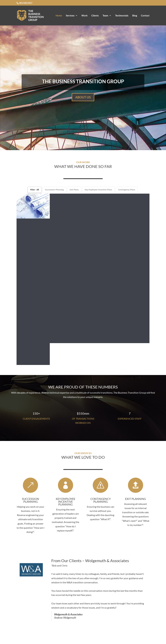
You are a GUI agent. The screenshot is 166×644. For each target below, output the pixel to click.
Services (70, 16)
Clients (95, 16)
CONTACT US (83, 585)
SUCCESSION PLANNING (31, 337)
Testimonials (122, 16)
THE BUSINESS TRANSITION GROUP (83, 81)
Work (84, 16)
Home (59, 16)
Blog (135, 16)
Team (105, 16)
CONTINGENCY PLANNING (101, 337)
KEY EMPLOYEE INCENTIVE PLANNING (66, 339)
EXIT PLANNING (135, 336)
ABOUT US (83, 97)
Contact (145, 16)
